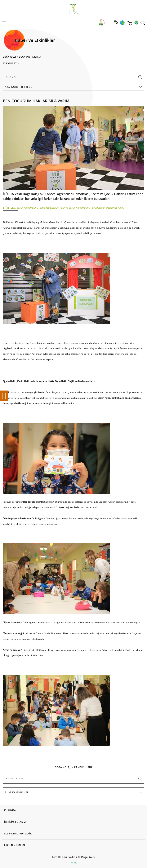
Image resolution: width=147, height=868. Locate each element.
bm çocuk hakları (49, 208)
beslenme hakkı (115, 208)
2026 (73, 863)
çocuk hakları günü (27, 208)
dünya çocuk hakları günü (75, 208)
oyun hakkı (98, 208)
